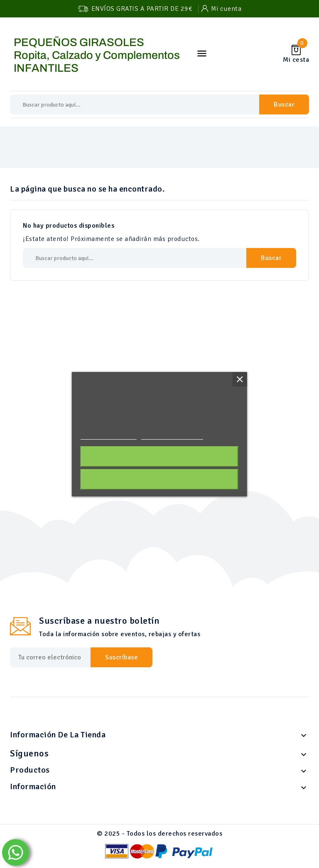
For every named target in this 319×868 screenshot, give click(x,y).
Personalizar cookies (172, 436)
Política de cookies (109, 436)
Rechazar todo (159, 479)
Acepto (159, 457)
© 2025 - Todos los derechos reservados (159, 834)
